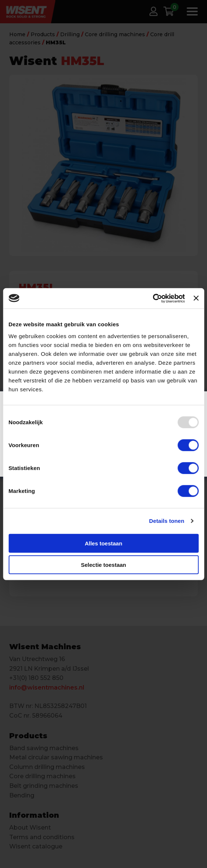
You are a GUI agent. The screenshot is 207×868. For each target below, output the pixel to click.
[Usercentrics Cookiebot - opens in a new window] (153, 298)
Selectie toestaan (103, 565)
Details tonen (167, 521)
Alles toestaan (104, 543)
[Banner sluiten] (196, 298)
